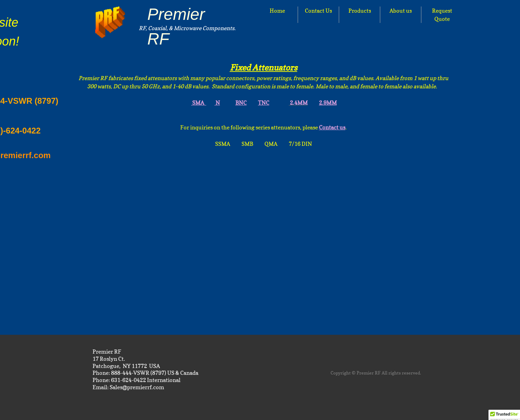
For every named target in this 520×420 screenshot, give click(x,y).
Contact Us (318, 11)
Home (277, 11)
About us (401, 11)
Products (360, 11)
